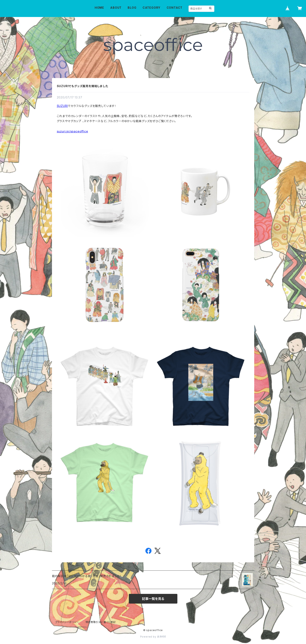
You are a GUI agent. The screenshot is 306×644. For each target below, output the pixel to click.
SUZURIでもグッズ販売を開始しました (83, 86)
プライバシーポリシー (67, 622)
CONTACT (175, 8)
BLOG (132, 8)
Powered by (153, 637)
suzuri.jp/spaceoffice (73, 131)
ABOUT (116, 8)
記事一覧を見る (153, 599)
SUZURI (62, 106)
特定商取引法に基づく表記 (101, 622)
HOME (99, 8)
